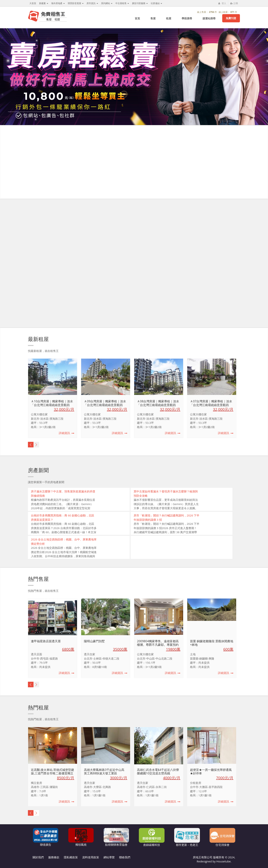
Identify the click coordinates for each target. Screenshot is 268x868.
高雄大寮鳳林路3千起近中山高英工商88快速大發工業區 (104, 772)
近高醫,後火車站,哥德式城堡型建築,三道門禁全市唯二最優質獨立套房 (52, 773)
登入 (222, 3)
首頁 (137, 18)
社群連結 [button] (156, 3)
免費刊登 (231, 18)
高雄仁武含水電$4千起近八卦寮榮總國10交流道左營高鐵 (158, 772)
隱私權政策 (71, 857)
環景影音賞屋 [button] (76, 3)
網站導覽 (109, 857)
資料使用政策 (91, 857)
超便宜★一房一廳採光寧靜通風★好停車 (211, 772)
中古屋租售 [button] (122, 3)
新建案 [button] (44, 3)
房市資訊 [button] (92, 3)
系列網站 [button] (107, 3)
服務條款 (54, 857)
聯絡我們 (125, 857)
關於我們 (38, 857)
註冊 (234, 3)
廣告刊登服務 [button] (140, 3)
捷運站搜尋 (209, 18)
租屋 (169, 18)
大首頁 (33, 3)
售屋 (153, 18)
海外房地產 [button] (58, 3)
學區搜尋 (187, 18)
